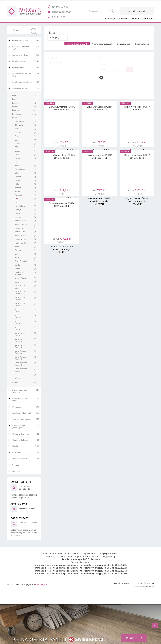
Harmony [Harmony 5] (19, 180)
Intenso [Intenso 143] (15, 103)
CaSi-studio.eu (149, 586)
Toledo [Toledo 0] (18, 268)
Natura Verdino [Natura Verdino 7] (21, 243)
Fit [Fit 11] (16, 162)
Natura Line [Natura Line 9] (20, 228)
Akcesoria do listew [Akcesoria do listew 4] (20, 440)
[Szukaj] (34, 31)
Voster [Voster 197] (15, 383)
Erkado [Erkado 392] (15, 99)
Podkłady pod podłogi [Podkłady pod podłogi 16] (21, 413)
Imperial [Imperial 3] (18, 188)
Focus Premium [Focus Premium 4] (21, 169)
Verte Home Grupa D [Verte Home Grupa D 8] (20, 304)
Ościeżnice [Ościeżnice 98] (17, 407)
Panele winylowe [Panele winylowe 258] (19, 61)
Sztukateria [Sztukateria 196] (17, 452)
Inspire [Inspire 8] (18, 191)
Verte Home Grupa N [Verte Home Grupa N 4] (20, 346)
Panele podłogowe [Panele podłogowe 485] (20, 40)
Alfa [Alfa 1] (16, 129)
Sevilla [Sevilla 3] (17, 265)
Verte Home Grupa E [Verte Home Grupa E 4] (20, 310)
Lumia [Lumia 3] (17, 213)
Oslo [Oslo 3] (17, 254)
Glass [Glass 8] (17, 173)
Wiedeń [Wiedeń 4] (18, 378)
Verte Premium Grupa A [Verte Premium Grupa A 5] (21, 352)
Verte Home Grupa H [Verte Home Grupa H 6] (20, 322)
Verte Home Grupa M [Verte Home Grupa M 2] (20, 340)
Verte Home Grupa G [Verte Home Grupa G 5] (20, 316)
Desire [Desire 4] (17, 154)
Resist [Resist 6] (17, 257)
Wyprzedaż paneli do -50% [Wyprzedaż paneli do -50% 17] (21, 47)
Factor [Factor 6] (17, 158)
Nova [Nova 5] (17, 246)
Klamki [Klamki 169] (15, 446)
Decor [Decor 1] (17, 151)
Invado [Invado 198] (15, 106)
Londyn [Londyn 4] (18, 210)
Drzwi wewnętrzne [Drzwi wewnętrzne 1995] (20, 88)
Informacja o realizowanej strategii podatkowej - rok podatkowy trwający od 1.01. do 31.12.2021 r (80, 571)
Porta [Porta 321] (14, 117)
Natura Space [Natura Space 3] (20, 235)
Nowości (16, 465)
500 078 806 (63, 7)
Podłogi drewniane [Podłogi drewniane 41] (20, 55)
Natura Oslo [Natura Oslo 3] (20, 232)
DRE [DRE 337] (14, 95)
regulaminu (88, 553)
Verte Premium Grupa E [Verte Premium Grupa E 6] (21, 370)
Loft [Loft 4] (16, 202)
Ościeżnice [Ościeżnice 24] (19, 121)
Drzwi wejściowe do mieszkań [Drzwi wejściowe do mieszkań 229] (20, 391)
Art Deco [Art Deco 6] (18, 132)
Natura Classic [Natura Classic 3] (21, 221)
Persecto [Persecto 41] (16, 110)
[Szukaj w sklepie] (25, 30)
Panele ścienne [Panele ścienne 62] (18, 67)
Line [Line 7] (17, 199)
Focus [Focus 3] (17, 165)
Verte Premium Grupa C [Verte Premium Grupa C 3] (21, 358)
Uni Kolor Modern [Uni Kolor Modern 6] (19, 273)
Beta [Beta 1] (17, 136)
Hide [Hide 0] (17, 184)
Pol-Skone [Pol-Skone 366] (17, 114)
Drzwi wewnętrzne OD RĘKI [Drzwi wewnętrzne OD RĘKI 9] (21, 75)
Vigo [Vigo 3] (17, 375)
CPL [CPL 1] (16, 147)
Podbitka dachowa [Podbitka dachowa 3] (20, 458)
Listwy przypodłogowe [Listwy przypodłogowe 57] (21, 419)
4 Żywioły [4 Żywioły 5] (19, 125)
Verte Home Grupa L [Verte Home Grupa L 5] (20, 334)
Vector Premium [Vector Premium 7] (21, 278)
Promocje (16, 471)
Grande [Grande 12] (18, 177)
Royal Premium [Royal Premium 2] (21, 261)
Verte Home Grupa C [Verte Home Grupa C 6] (20, 298)
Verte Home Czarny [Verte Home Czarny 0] (20, 287)
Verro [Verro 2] (17, 282)
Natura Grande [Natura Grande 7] (21, 224)
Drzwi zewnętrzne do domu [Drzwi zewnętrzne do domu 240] (21, 399)
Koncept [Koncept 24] (18, 195)
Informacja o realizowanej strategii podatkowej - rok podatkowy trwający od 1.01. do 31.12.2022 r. (81, 568)
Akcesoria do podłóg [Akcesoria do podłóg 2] (21, 434)
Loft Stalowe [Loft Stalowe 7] (20, 206)
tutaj (113, 556)
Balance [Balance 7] (18, 140)
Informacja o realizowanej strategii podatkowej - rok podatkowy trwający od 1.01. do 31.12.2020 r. (81, 573)
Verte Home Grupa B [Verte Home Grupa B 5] (20, 293)
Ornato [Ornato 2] (18, 250)
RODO (86, 559)
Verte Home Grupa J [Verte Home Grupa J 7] (20, 328)
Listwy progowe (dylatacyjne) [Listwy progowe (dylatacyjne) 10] (19, 426)
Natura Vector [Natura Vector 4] (21, 239)
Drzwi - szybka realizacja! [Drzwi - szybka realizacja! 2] (22, 82)
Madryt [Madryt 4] (18, 217)
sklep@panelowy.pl (61, 12)
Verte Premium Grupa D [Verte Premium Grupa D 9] (21, 364)
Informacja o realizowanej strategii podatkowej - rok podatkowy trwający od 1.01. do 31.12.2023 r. (81, 565)
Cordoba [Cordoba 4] (18, 143)
